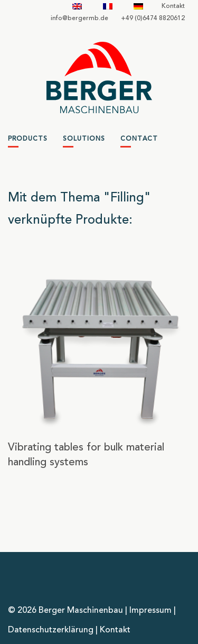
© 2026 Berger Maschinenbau (65, 611)
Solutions (84, 139)
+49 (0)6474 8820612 (153, 19)
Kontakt (173, 6)
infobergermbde (79, 19)
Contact (139, 139)
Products (28, 139)
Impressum (150, 611)
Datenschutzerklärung (51, 630)
